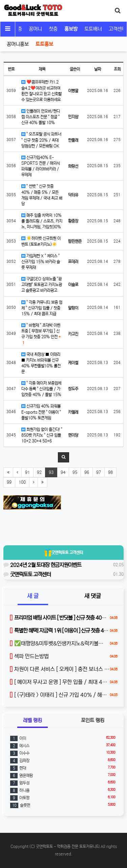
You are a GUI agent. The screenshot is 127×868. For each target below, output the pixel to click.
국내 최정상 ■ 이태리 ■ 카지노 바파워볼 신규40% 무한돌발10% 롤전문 (41, 363)
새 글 (33, 596)
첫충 (53, 29)
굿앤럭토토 (64, 552)
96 (87, 472)
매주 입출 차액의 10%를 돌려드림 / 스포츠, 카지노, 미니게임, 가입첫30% (42, 221)
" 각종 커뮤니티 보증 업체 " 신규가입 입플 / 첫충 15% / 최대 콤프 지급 (42, 308)
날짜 (98, 69)
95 (75, 472)
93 (51, 472)
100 (22, 482)
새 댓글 (93, 596)
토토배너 (93, 29)
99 (9, 482)
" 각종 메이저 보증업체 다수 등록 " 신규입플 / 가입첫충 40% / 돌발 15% (41, 389)
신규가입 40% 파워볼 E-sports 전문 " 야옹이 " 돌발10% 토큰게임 (41, 412)
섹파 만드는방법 (29, 656)
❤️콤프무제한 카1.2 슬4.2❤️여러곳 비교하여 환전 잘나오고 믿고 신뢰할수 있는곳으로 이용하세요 (41, 91)
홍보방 (71, 29)
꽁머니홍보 (18, 44)
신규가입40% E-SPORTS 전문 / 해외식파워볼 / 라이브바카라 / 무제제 (41, 166)
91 (27, 472)
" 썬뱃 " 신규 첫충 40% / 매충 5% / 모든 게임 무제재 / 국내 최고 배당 (42, 195)
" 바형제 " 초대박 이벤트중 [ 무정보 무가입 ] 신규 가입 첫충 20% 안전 (41, 334)
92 (39, 472)
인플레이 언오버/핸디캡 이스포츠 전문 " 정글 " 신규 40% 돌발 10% (41, 117)
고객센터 (118, 29)
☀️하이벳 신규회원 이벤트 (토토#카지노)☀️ (41, 241)
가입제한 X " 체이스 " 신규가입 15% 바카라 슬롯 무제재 (41, 262)
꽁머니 (35, 29)
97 (99, 472)
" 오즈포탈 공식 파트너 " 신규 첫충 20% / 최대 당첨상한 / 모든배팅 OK (41, 140)
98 (110, 472)
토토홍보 (44, 44)
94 (63, 472)
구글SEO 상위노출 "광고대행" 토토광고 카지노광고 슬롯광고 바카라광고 (42, 285)
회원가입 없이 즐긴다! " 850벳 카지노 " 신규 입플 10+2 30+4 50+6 (42, 435)
